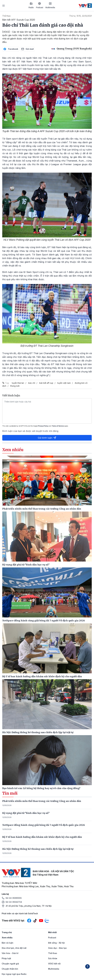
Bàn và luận (8, 943)
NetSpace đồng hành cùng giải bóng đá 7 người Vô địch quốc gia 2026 (44, 825)
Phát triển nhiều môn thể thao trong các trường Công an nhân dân (42, 801)
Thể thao (6, 16)
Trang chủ (7, 932)
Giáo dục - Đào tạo (57, 948)
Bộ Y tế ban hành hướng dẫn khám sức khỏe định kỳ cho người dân (42, 837)
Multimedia (50, 5)
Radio (31, 5)
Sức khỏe (53, 958)
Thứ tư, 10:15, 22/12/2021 (80, 16)
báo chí (32, 383)
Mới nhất (52, 932)
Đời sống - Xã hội (56, 943)
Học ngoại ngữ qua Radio (14, 974)
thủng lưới (15, 386)
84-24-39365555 (14, 898)
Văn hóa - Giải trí (10, 953)
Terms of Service (58, 426)
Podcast (40, 5)
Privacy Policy (43, 426)
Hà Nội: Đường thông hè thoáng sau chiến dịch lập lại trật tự (38, 849)
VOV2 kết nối (54, 964)
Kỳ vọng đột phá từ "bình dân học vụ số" (26, 813)
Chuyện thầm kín (10, 969)
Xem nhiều (7, 938)
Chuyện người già (10, 964)
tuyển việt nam (64, 383)
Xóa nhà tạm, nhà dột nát (14, 948)
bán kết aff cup (46, 383)
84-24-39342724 (14, 902)
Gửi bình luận (47, 438)
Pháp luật (6, 958)
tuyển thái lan (18, 383)
